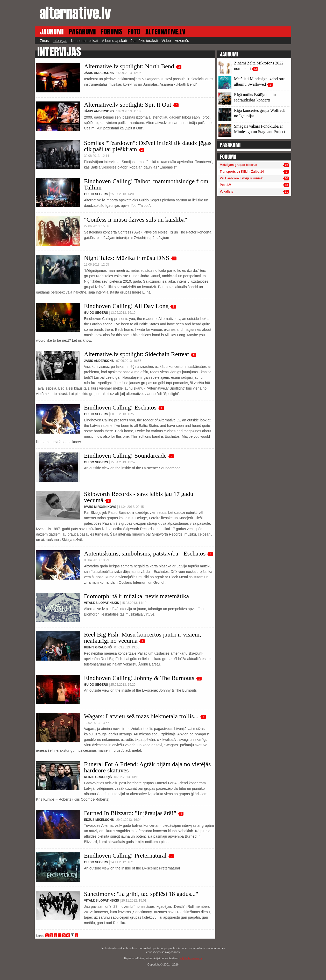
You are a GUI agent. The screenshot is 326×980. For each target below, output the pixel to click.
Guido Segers (96, 194)
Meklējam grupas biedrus (238, 165)
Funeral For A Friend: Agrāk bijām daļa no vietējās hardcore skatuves (147, 767)
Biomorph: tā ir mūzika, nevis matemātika (136, 596)
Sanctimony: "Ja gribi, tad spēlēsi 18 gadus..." (141, 894)
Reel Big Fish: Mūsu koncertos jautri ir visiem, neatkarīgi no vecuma (143, 638)
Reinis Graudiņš (98, 647)
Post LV (225, 185)
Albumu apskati (115, 41)
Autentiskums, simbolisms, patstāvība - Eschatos (145, 553)
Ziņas (44, 41)
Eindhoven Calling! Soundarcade (125, 456)
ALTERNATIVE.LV (165, 32)
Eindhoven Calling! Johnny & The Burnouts (139, 678)
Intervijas (60, 41)
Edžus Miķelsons (99, 820)
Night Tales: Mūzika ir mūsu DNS (127, 258)
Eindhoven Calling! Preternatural (125, 855)
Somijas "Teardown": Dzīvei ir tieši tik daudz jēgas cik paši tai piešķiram (148, 146)
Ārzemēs (182, 41)
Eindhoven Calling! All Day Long (126, 306)
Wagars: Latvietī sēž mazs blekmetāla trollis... (141, 716)
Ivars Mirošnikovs (100, 507)
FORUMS (112, 32)
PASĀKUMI (82, 32)
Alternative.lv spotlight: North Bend (129, 66)
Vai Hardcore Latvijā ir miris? (241, 178)
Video (166, 41)
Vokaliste (226, 192)
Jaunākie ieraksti (144, 41)
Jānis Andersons (99, 73)
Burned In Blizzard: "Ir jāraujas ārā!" (130, 813)
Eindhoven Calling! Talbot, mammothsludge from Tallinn (146, 184)
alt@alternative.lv (191, 958)
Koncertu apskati (84, 41)
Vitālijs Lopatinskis (101, 603)
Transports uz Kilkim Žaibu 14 (242, 172)
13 (255, 69)
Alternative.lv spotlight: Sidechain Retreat (136, 354)
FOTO (134, 32)
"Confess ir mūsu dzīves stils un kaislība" (136, 220)
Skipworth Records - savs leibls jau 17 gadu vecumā (139, 497)
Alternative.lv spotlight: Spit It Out (128, 105)
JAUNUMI (52, 32)
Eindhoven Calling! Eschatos (120, 407)
